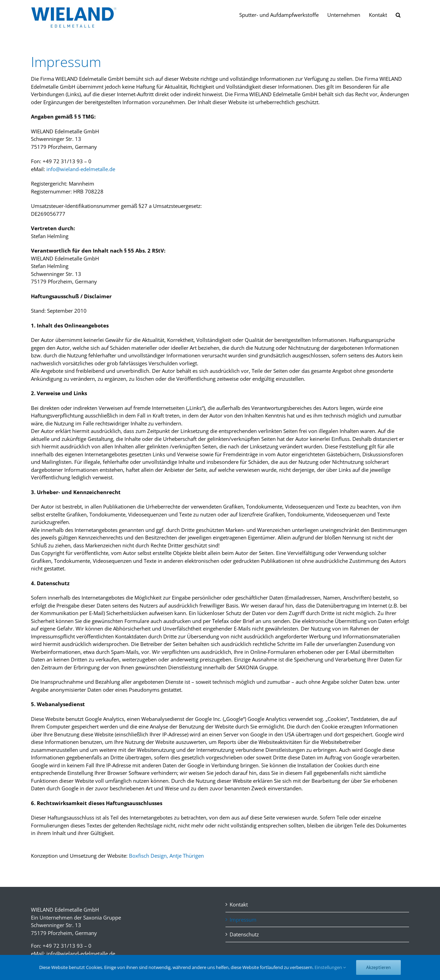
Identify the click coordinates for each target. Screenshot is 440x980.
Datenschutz (244, 934)
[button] (398, 14)
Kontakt (239, 904)
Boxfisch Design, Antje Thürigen (166, 856)
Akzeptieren (378, 967)
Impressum (243, 920)
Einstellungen (330, 967)
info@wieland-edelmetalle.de (81, 169)
